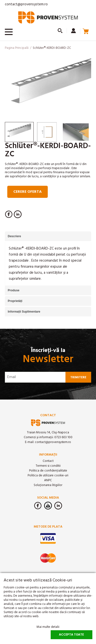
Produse (14, 290)
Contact (48, 461)
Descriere (14, 236)
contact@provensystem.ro (26, 4)
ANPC (48, 480)
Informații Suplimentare (24, 312)
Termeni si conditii (48, 466)
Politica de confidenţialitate (48, 471)
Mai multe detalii (48, 627)
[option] (48, 87)
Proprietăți (15, 301)
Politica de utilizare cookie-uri (48, 476)
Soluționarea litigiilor (48, 485)
